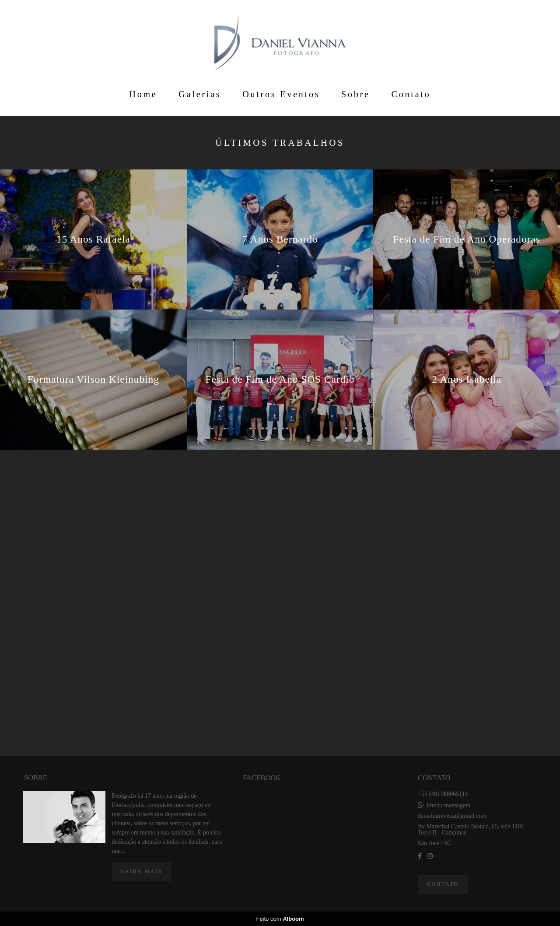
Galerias (200, 94)
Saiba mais (142, 871)
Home (143, 94)
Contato (411, 94)
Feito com (280, 919)
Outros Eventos (281, 94)
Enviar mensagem (448, 806)
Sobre (356, 94)
